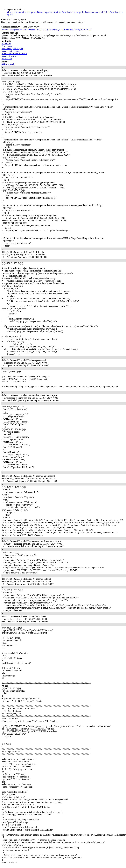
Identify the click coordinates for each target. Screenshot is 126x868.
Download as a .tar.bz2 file (97, 12)
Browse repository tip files (49, 12)
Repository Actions (15, 10)
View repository (14, 12)
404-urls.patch (8, 64)
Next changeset (70, 30)
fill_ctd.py (6, 43)
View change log (29, 12)
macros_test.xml (9, 56)
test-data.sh (7, 59)
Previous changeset (25, 30)
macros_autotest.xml (11, 51)
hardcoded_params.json (12, 48)
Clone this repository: (11, 22)
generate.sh (7, 46)
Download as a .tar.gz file (73, 12)
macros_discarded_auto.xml (14, 54)
